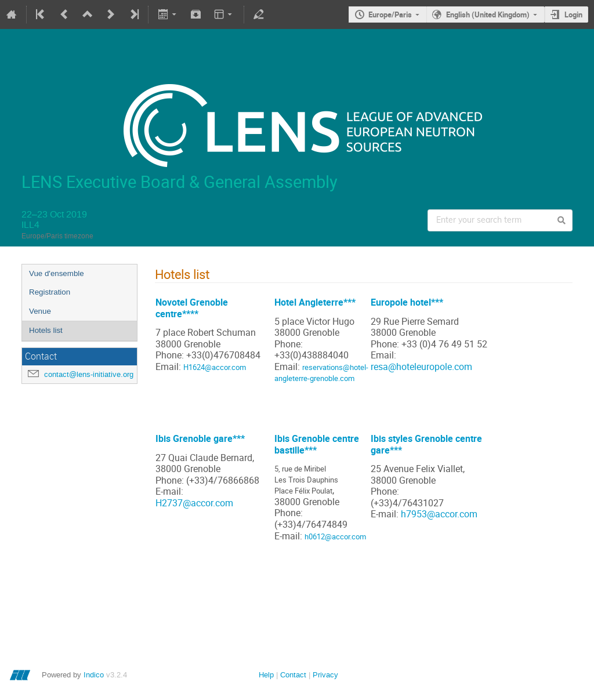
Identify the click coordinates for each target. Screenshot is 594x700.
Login (573, 14)
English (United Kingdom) (488, 14)
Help (266, 675)
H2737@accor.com (194, 503)
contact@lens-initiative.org (89, 374)
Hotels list (46, 330)
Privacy (325, 675)
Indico (94, 675)
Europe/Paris (390, 14)
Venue (40, 311)
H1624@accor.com (215, 367)
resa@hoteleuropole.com (421, 367)
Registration (50, 292)
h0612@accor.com (335, 536)
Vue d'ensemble (57, 273)
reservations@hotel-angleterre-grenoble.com (321, 373)
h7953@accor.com (439, 514)
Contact (293, 675)
